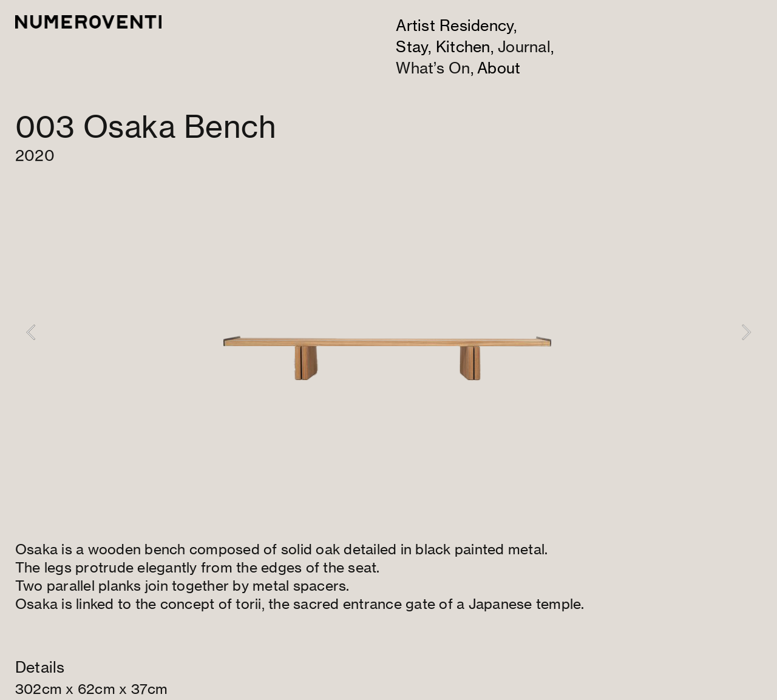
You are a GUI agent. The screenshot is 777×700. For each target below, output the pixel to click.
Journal (524, 47)
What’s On (433, 68)
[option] (388, 332)
